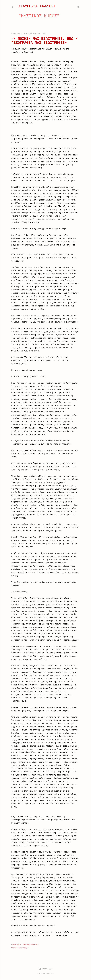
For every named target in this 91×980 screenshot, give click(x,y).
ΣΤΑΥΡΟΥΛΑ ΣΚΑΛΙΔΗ (37, 6)
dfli (52, 973)
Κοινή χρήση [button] (16, 945)
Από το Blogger (45, 969)
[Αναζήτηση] (78, 7)
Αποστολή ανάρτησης (31, 945)
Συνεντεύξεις (24, 948)
